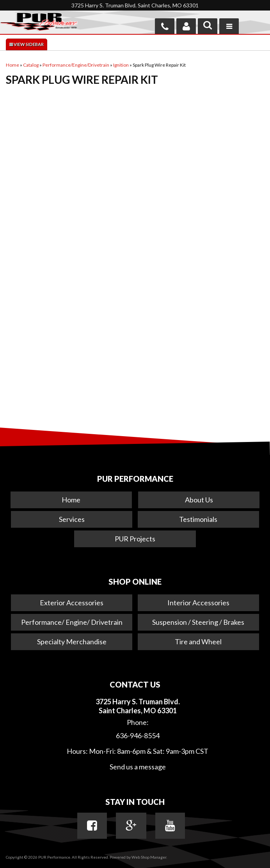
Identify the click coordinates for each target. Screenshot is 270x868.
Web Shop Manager (149, 857)
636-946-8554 (138, 735)
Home (71, 500)
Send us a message (138, 767)
